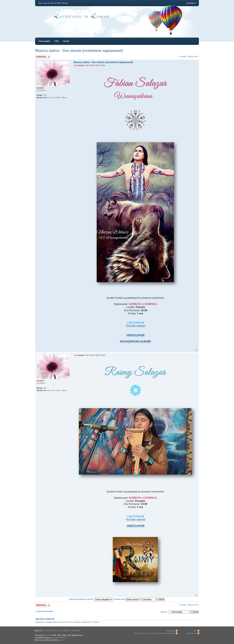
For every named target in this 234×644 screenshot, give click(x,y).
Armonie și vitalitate (62, 631)
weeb (61, 640)
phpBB (47, 635)
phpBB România (59, 638)
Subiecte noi (192, 633)
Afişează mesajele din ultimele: (91, 599)
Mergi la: (164, 612)
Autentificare (191, 3)
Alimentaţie (76, 631)
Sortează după (127, 599)
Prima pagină (44, 41)
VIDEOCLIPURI (135, 335)
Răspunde (43, 57)
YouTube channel (136, 326)
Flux (195, 631)
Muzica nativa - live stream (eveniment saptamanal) (79, 50)
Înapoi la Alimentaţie (45, 611)
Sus (196, 350)
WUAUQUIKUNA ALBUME (135, 341)
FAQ (57, 41)
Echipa (66, 41)
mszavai (81, 65)
